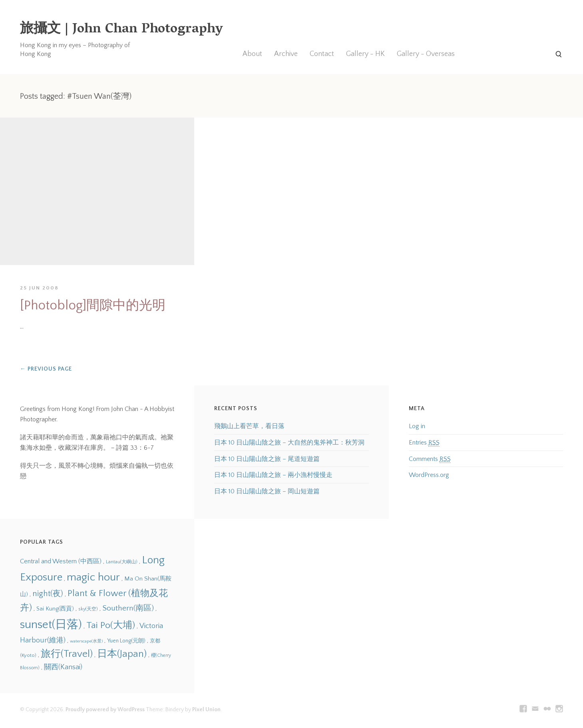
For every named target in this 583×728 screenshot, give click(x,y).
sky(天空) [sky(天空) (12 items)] (88, 609)
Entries (424, 443)
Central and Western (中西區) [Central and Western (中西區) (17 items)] (61, 561)
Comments (430, 459)
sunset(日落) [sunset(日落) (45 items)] (51, 625)
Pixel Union (206, 710)
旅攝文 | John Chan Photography (121, 30)
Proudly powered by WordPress (105, 710)
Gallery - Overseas (426, 54)
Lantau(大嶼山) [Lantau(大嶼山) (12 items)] (122, 562)
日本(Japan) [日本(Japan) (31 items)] (122, 654)
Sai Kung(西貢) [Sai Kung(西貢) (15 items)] (55, 609)
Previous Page (46, 369)
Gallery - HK (365, 54)
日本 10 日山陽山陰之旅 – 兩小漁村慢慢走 (273, 475)
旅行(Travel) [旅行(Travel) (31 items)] (67, 654)
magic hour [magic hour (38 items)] (93, 577)
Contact (322, 54)
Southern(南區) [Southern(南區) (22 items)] (128, 608)
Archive (286, 54)
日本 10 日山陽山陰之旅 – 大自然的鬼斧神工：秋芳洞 (289, 443)
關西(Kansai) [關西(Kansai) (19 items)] (63, 667)
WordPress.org (429, 475)
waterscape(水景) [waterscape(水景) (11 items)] (86, 641)
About (252, 54)
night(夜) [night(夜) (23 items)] (48, 594)
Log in (417, 426)
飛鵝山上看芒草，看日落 (249, 426)
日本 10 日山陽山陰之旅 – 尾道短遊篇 (267, 459)
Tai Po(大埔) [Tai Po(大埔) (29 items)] (111, 625)
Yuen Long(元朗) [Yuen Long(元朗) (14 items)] (126, 641)
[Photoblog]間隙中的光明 (93, 306)
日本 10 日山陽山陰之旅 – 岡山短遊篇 (267, 491)
